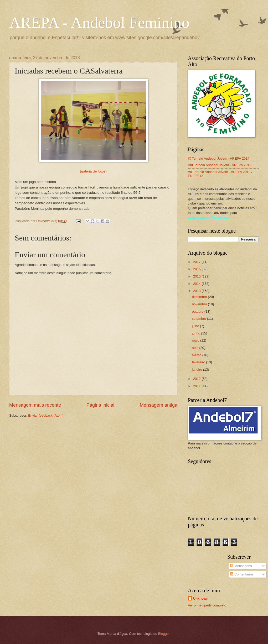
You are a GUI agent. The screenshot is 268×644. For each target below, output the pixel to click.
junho (196, 333)
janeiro (197, 370)
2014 (197, 284)
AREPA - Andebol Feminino (99, 23)
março (197, 355)
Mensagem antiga (159, 405)
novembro (200, 304)
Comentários (242, 574)
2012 (197, 379)
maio (196, 340)
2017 (197, 262)
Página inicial (100, 405)
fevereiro (199, 362)
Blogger (164, 634)
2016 (197, 269)
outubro (198, 311)
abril (195, 348)
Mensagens (241, 566)
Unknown (201, 598)
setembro (199, 319)
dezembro (200, 297)
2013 (197, 291)
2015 (197, 276)
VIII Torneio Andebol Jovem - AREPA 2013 (220, 165)
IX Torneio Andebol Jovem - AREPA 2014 (219, 158)
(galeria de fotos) (93, 171)
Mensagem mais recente (35, 405)
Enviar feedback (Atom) (46, 415)
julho (196, 326)
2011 (197, 386)
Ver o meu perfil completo (207, 605)
